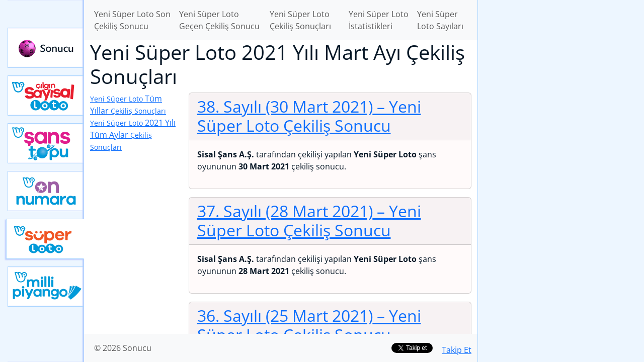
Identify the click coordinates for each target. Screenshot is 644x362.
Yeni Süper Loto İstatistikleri (379, 20)
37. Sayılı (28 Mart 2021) (309, 220)
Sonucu (46, 48)
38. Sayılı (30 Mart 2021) (309, 116)
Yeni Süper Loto (45, 239)
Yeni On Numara (46, 191)
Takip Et (457, 350)
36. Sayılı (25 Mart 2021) (309, 325)
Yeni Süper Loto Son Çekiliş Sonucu (132, 20)
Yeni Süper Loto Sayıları (440, 20)
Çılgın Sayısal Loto (46, 96)
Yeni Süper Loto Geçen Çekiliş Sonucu (219, 20)
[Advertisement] (561, 159)
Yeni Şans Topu (46, 143)
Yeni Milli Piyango (46, 287)
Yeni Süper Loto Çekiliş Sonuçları (300, 20)
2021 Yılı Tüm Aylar (133, 134)
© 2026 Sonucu (123, 348)
